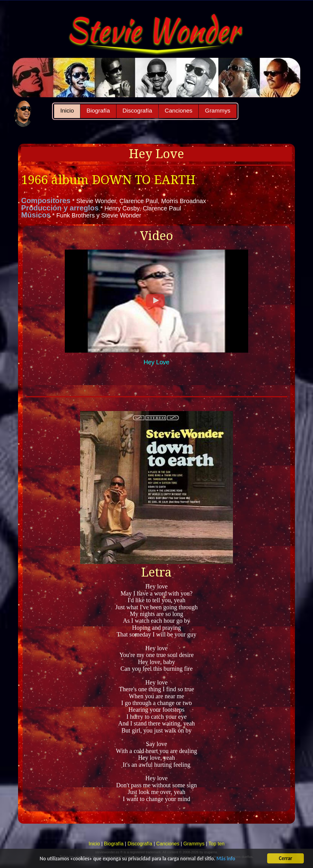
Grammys (217, 111)
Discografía (137, 111)
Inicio (67, 111)
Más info (226, 860)
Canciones (179, 111)
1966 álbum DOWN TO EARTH (108, 180)
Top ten (216, 844)
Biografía (98, 111)
